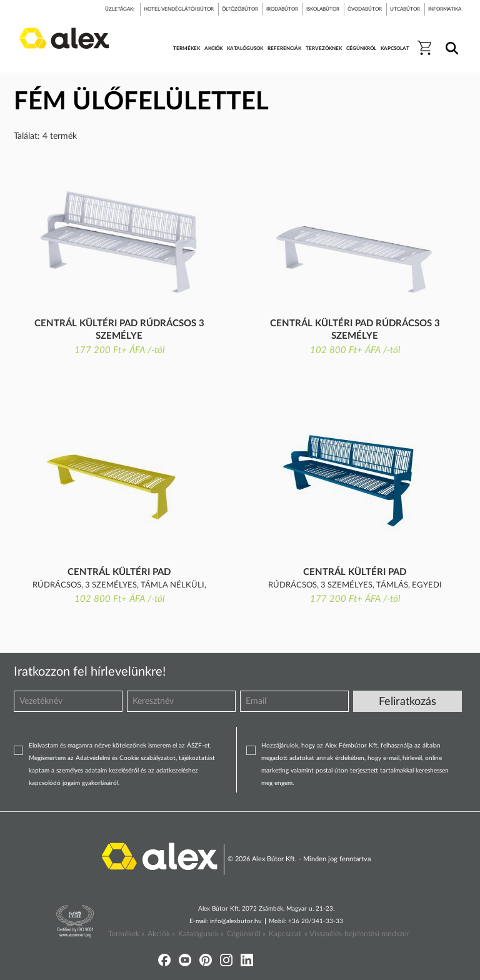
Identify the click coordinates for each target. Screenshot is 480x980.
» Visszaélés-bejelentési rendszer (357, 934)
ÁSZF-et (198, 746)
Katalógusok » (201, 934)
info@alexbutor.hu (236, 921)
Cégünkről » (246, 934)
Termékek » (126, 934)
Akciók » (161, 934)
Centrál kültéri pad (119, 572)
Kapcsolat (285, 934)
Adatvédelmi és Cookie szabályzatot (126, 758)
